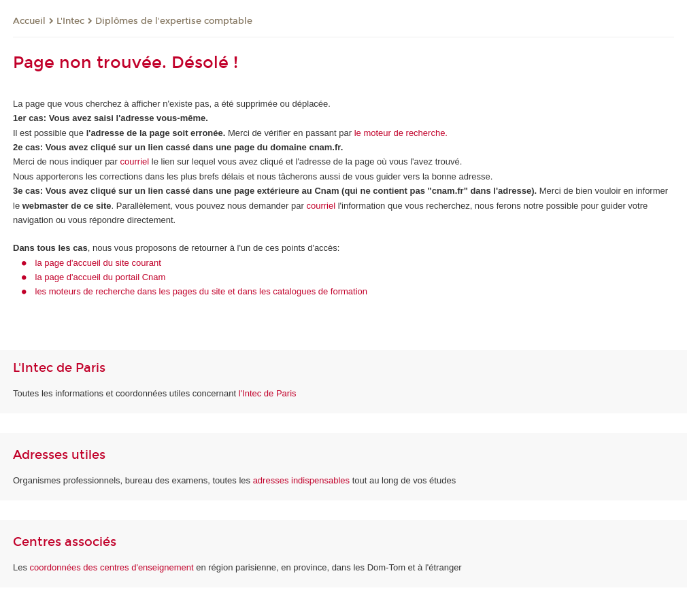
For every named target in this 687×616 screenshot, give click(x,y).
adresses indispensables (301, 480)
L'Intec (70, 21)
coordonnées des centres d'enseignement (113, 567)
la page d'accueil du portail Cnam (101, 277)
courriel (135, 161)
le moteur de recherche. (400, 133)
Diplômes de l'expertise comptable (174, 21)
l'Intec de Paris (268, 393)
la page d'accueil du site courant (98, 263)
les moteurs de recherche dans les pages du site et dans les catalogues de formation (202, 291)
